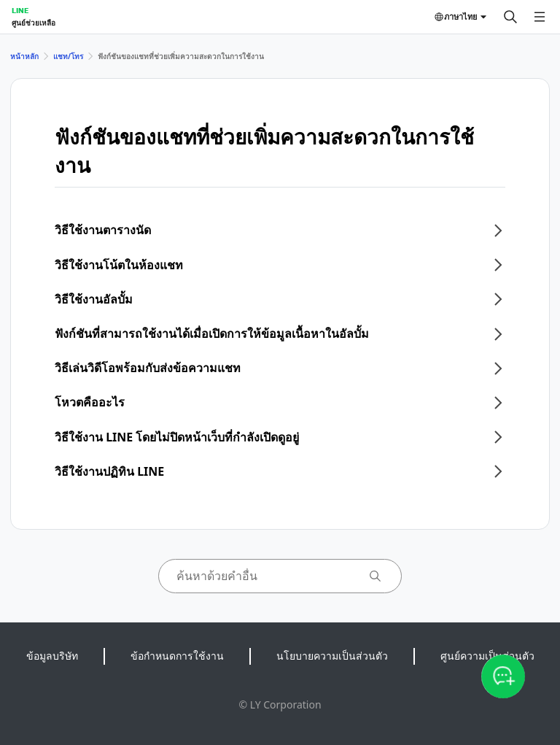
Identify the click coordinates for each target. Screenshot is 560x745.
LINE (20, 10)
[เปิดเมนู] (540, 17)
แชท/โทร (68, 56)
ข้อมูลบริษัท (52, 656)
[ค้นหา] (510, 17)
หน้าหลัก (24, 56)
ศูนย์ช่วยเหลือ (34, 23)
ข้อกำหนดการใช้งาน (177, 656)
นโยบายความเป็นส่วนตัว (332, 656)
